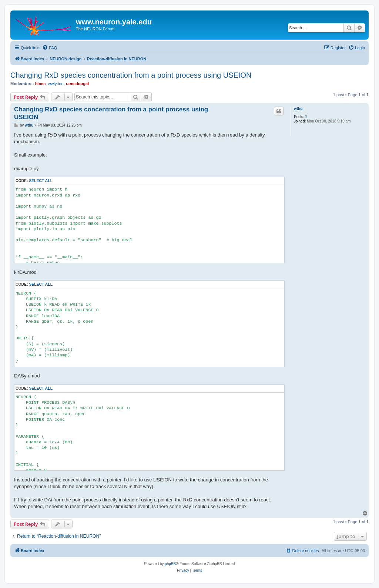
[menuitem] (50, 48)
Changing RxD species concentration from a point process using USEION (131, 75)
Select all (41, 181)
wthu (298, 109)
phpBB (170, 564)
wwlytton (56, 84)
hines (41, 84)
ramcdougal (77, 84)
